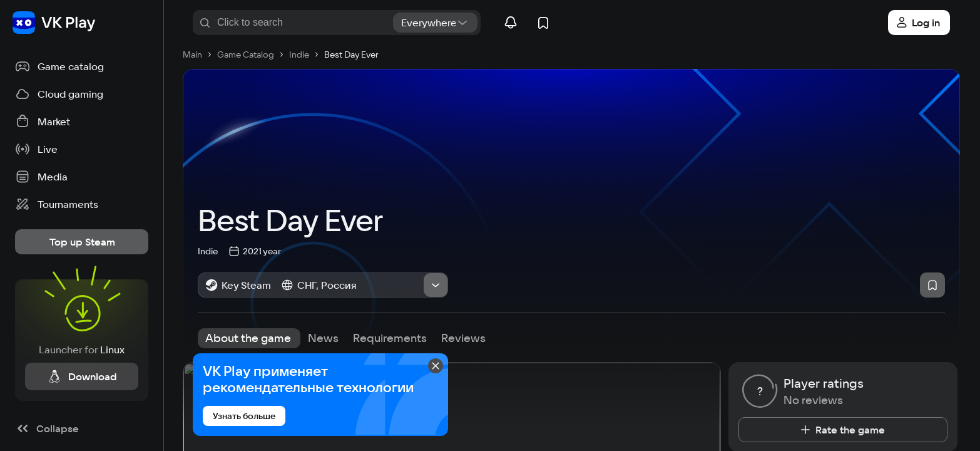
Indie (208, 250)
